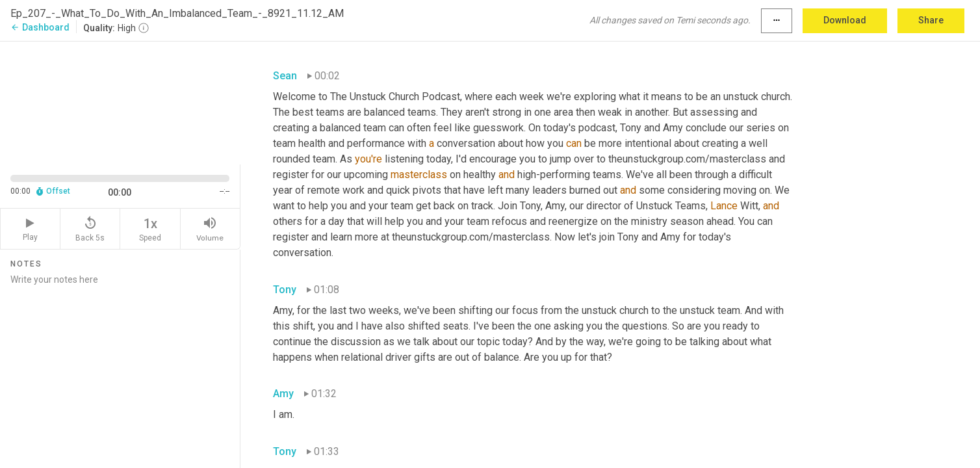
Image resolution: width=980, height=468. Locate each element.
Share (931, 20)
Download (845, 20)
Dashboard (40, 27)
